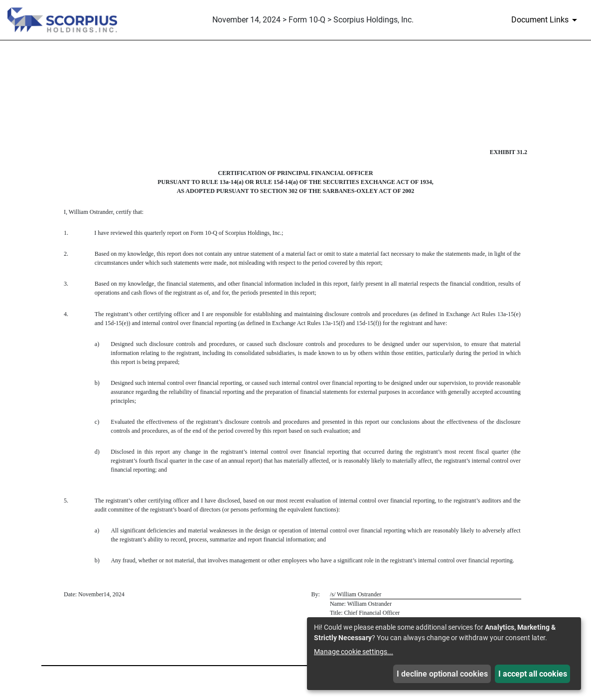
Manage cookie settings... (354, 652)
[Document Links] (546, 20)
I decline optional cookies (442, 674)
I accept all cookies (533, 674)
